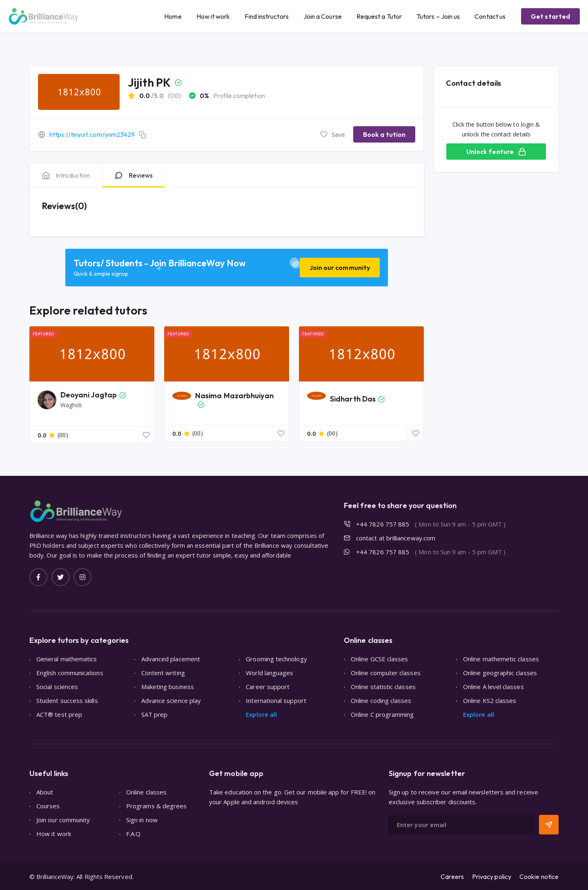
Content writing (163, 673)
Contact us (490, 16)
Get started (550, 16)
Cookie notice (539, 877)
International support (276, 700)
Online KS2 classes (490, 700)
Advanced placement (171, 659)
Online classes (146, 792)
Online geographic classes (500, 673)
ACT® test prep (59, 714)
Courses (48, 806)
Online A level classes (493, 687)
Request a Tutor (379, 16)
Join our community (340, 268)
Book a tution (384, 134)
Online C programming (382, 714)
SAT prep (155, 714)
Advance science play (171, 700)
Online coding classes (381, 700)
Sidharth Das (353, 399)
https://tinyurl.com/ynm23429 (92, 134)
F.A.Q (133, 834)
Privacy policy (492, 877)
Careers (452, 877)
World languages (269, 673)
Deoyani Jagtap (89, 395)
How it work (213, 16)
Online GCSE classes (379, 659)
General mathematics (67, 659)
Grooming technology (276, 659)
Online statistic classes (383, 687)
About (45, 792)
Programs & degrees (156, 806)
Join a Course (323, 16)
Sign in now (142, 820)
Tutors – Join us (438, 16)
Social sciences (57, 687)
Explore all (261, 714)
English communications (70, 673)
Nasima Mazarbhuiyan (234, 396)
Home (173, 16)
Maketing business (168, 687)
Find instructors (266, 16)
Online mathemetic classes (501, 659)
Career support (268, 687)
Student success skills (67, 700)
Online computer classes (386, 673)
